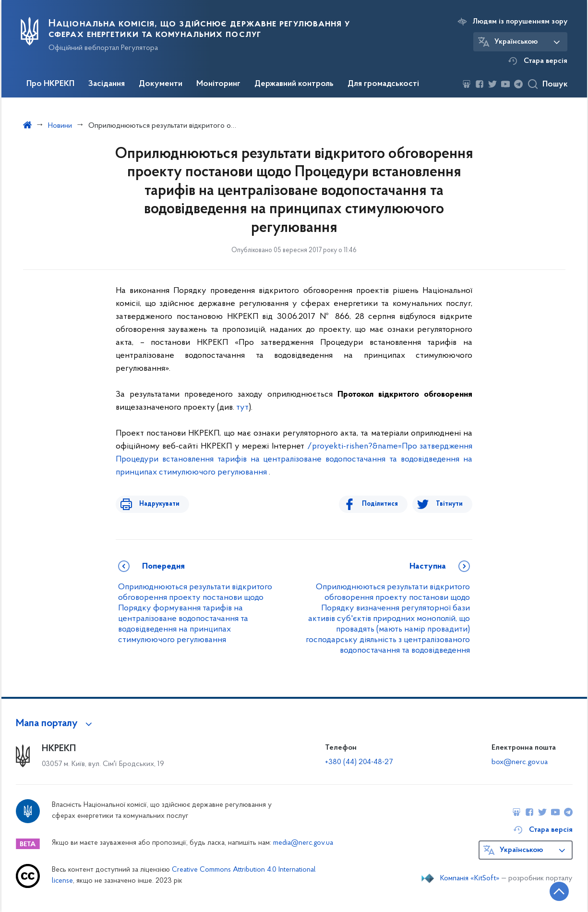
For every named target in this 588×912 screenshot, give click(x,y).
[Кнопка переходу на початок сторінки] (552, 890)
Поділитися (384, 504)
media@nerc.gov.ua (303, 843)
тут (242, 407)
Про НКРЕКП (50, 84)
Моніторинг (218, 84)
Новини (60, 126)
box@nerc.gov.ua (520, 762)
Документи (161, 84)
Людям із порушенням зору (520, 22)
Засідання (107, 84)
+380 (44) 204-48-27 (359, 762)
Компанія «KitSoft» (470, 878)
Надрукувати (155, 504)
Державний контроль (294, 84)
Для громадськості (383, 84)
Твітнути (449, 504)
